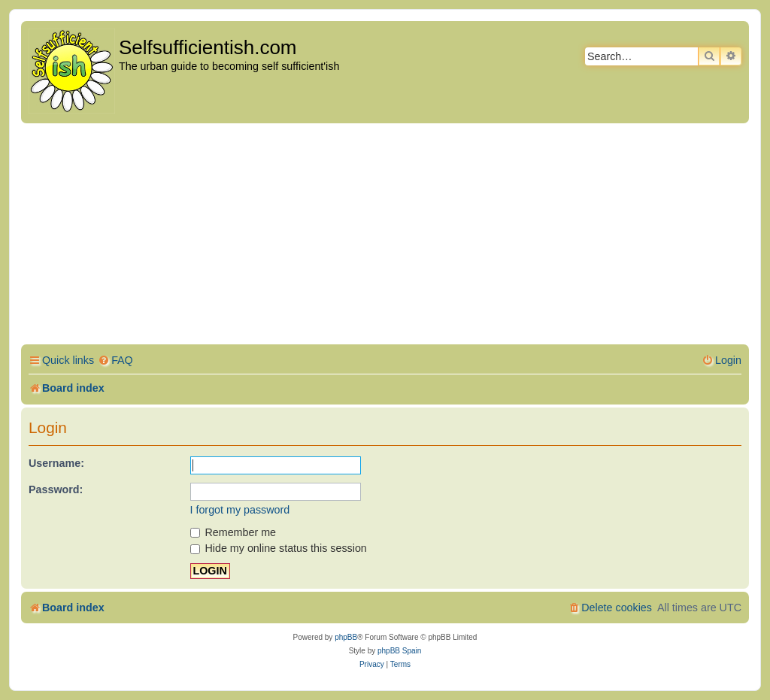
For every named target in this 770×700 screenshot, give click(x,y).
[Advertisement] (385, 236)
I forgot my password (240, 510)
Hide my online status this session (279, 548)
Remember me (233, 532)
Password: (56, 489)
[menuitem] (115, 361)
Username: (56, 463)
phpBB (346, 637)
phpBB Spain (399, 651)
